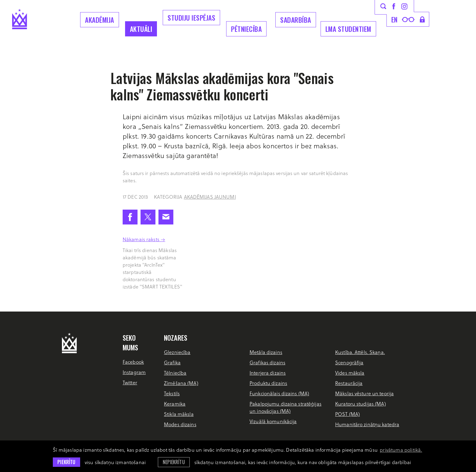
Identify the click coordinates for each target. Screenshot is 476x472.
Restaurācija (349, 383)
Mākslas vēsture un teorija (364, 393)
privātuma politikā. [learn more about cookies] (401, 450)
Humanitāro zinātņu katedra (367, 424)
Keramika (175, 404)
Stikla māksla (179, 414)
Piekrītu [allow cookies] (66, 462)
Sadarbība (296, 20)
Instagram (134, 372)
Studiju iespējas (191, 18)
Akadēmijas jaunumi (210, 197)
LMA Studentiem (348, 29)
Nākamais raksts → (144, 239)
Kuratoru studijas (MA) (360, 404)
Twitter (130, 382)
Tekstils (172, 393)
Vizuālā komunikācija (273, 421)
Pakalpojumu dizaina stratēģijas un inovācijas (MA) (286, 407)
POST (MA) (347, 414)
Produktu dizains (268, 383)
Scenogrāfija (349, 362)
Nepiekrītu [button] (174, 462)
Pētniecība (246, 29)
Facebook (133, 362)
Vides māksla (350, 373)
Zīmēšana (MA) (181, 383)
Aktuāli (141, 29)
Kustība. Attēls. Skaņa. (360, 352)
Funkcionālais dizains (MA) (279, 393)
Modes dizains (180, 424)
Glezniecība (177, 352)
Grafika (172, 362)
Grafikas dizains (267, 362)
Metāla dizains (266, 352)
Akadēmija (100, 20)
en (394, 19)
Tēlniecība (175, 373)
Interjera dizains (268, 373)
